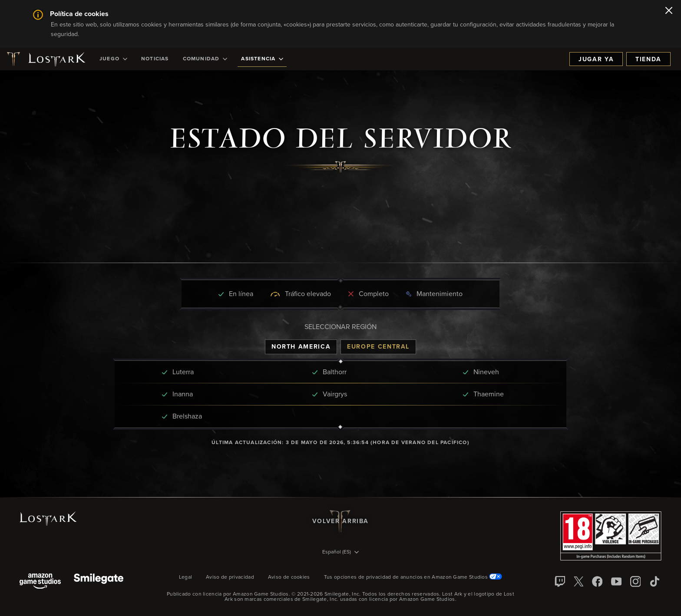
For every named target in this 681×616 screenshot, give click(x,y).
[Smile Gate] (99, 582)
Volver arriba (340, 521)
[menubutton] (340, 553)
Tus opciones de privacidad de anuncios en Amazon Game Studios (413, 577)
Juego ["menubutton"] (113, 59)
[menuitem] (113, 59)
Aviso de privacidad (230, 577)
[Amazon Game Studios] (40, 582)
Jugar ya (596, 59)
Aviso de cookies (289, 577)
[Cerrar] (669, 11)
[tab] (301, 347)
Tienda (648, 59)
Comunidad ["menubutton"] (205, 59)
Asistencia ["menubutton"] (262, 59)
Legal (186, 577)
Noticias (155, 59)
